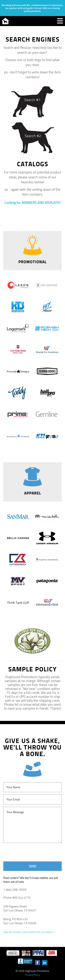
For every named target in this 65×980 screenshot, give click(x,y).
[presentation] (28, 853)
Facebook (38, 963)
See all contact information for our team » (29, 932)
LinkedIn (45, 963)
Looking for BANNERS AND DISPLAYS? (32, 202)
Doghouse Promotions (5, 21)
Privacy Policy (32, 975)
